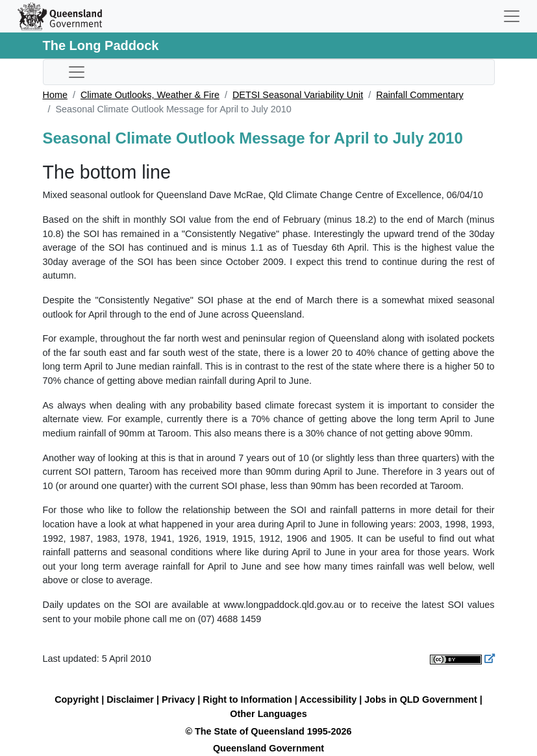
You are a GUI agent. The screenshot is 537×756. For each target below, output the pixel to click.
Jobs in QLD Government (422, 699)
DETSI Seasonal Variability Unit (298, 95)
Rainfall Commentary (419, 95)
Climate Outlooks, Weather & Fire (150, 95)
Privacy (178, 699)
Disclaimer (130, 699)
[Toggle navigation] (512, 16)
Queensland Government (268, 748)
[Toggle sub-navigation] (77, 72)
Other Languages (268, 714)
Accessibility (328, 699)
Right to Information (247, 699)
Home (55, 95)
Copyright (77, 699)
